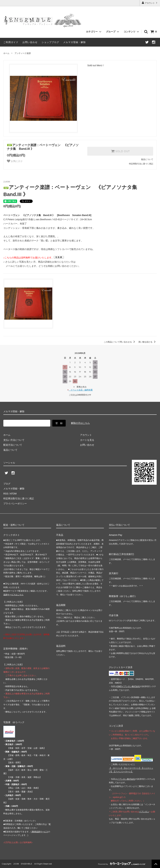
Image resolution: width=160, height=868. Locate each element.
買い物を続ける (148, 342)
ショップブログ (50, 42)
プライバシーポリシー (15, 504)
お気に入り (15, 161)
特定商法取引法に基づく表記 (19, 498)
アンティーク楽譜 (23, 53)
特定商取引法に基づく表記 (141, 164)
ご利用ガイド (11, 42)
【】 (132, 768)
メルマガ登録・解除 (74, 42)
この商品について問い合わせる (120, 342)
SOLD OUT (120, 151)
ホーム (6, 53)
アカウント (150, 3)
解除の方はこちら (80, 423)
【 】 (116, 768)
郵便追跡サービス (40, 832)
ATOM (13, 494)
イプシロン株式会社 (126, 779)
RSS (6, 494)
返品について (147, 159)
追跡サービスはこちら (13, 595)
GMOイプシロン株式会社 (128, 686)
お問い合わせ (30, 42)
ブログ (7, 484)
